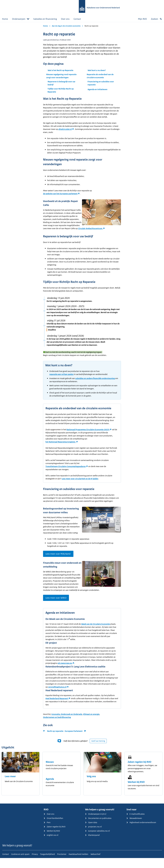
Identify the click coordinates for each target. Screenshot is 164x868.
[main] (82, 418)
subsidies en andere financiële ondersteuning (95, 381)
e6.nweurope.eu (65, 673)
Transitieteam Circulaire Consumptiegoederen (66, 469)
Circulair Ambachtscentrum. (55, 231)
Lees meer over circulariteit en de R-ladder (80, 482)
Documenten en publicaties (98, 828)
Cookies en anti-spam (20, 864)
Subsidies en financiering (45, 19)
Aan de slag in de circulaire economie (66, 26)
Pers (47, 832)
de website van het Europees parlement (60, 194)
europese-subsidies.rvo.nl (97, 841)
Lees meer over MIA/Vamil (58, 561)
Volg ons (91, 786)
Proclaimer (62, 864)
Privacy (35, 864)
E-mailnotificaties (135, 824)
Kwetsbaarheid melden (78, 864)
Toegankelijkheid (47, 864)
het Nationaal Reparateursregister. (61, 445)
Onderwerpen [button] (21, 19)
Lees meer (10, 786)
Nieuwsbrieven (134, 828)
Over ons (65, 19)
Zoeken (156, 19)
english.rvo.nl (51, 845)
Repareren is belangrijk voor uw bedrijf (61, 83)
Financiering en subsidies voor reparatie (101, 83)
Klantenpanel (92, 845)
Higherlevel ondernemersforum (141, 832)
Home (5, 19)
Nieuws (50, 772)
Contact (77, 19)
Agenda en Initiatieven (98, 89)
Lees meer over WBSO (56, 608)
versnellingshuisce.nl (57, 697)
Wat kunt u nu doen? (97, 70)
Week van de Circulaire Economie (96, 634)
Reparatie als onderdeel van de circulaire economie (100, 76)
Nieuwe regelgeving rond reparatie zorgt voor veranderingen (61, 76)
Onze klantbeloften (53, 828)
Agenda (50, 789)
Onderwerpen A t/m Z (96, 824)
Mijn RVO (142, 19)
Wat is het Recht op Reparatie (60, 70)
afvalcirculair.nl (65, 129)
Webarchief (95, 864)
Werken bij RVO (136, 792)
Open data (91, 832)
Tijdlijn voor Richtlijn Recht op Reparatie (61, 90)
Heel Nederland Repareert (57, 708)
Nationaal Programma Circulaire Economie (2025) (88, 433)
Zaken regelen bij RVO (140, 772)
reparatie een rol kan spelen (61, 377)
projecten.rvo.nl (93, 837)
